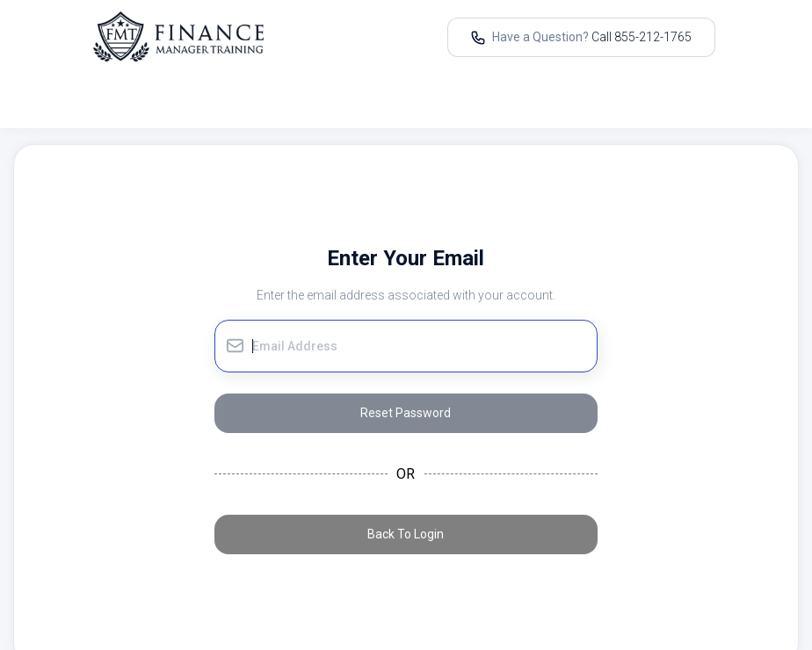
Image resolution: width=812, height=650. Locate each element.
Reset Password (406, 413)
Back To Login (406, 534)
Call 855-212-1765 (642, 37)
